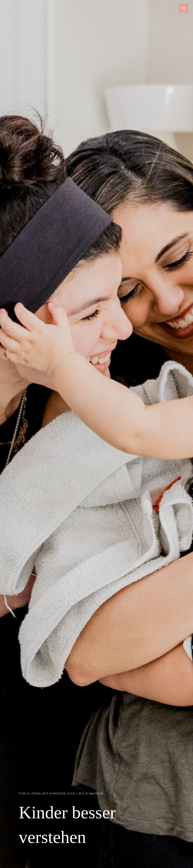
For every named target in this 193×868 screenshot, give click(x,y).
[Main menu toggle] (184, 8)
